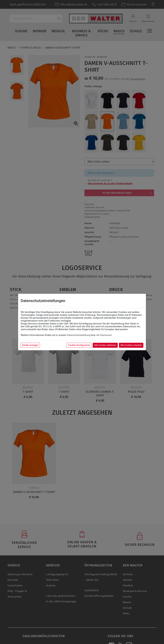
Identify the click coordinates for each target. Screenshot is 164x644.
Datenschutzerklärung (79, 335)
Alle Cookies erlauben (131, 345)
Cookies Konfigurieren (79, 345)
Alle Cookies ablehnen (105, 345)
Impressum (106, 335)
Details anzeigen (30, 345)
